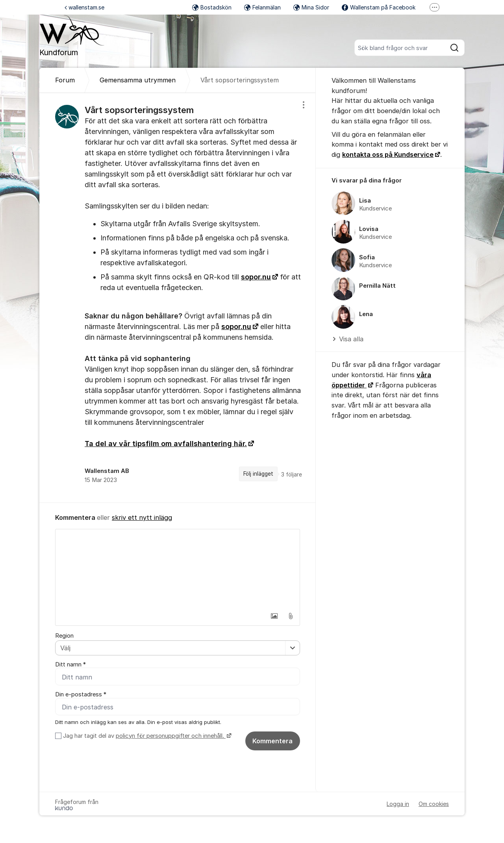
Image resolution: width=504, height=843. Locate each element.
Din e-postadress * (81, 694)
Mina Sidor (311, 7)
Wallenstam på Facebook (379, 7)
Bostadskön (212, 7)
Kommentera (272, 741)
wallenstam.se (84, 7)
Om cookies (434, 804)
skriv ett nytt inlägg (142, 517)
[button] (274, 616)
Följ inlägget (258, 474)
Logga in (398, 804)
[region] (178, 298)
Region (64, 636)
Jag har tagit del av (146, 736)
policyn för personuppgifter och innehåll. (171, 736)
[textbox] (178, 569)
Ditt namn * (70, 664)
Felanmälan (262, 7)
